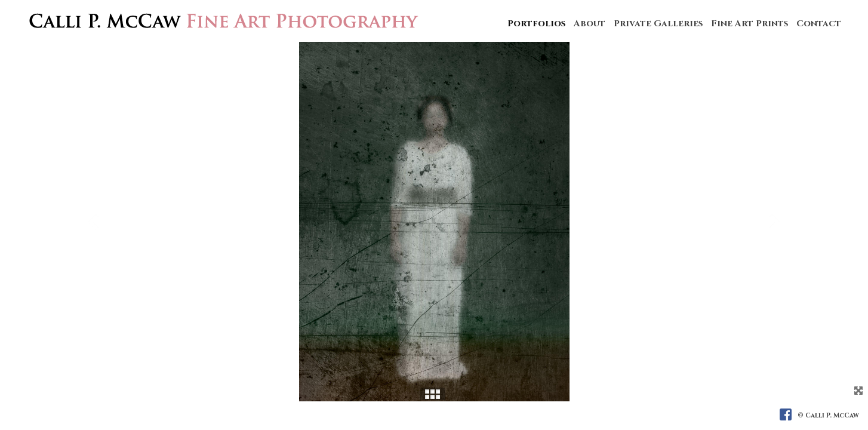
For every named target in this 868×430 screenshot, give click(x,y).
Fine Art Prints (750, 24)
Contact (819, 24)
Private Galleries (658, 24)
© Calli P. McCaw (828, 415)
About (590, 24)
